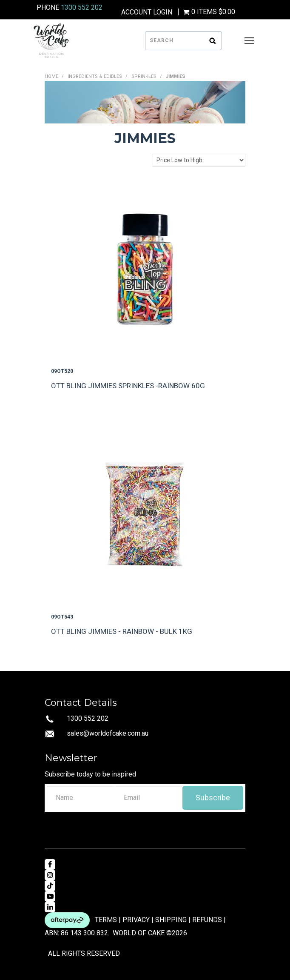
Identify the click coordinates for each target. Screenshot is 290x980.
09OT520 (62, 371)
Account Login (147, 12)
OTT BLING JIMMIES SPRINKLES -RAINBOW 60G (128, 386)
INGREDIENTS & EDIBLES (95, 76)
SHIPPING (171, 920)
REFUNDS (207, 920)
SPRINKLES (144, 76)
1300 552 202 (82, 7)
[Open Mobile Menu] (249, 41)
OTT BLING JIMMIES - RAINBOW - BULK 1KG (122, 631)
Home (51, 76)
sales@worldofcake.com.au (108, 733)
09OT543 (62, 617)
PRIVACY (136, 920)
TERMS (106, 920)
